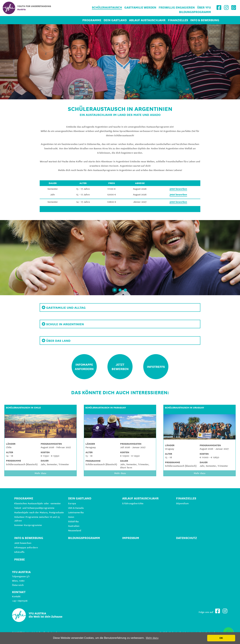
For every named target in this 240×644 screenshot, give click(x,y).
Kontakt (16, 596)
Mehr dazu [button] (152, 638)
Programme (92, 20)
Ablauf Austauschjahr (147, 20)
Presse (19, 559)
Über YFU (204, 7)
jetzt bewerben (178, 189)
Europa (72, 503)
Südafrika (73, 521)
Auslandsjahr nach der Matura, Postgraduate (39, 512)
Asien (71, 517)
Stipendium (182, 503)
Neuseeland (75, 530)
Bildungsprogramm (195, 12)
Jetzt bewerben (23, 543)
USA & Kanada (76, 508)
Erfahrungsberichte (133, 503)
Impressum (131, 538)
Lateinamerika (76, 512)
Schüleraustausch (107, 7)
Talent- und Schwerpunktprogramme (34, 508)
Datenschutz (186, 538)
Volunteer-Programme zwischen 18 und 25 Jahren (37, 519)
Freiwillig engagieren (177, 7)
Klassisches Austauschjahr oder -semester (38, 503)
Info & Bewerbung (205, 20)
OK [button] (221, 638)
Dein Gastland (115, 20)
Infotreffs (19, 552)
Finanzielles (178, 20)
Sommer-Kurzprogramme (28, 525)
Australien (74, 526)
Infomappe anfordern (26, 547)
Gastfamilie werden (140, 7)
